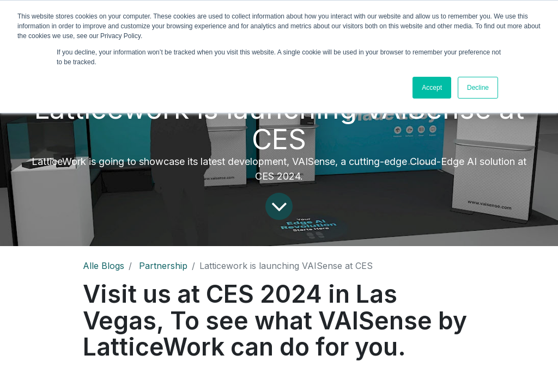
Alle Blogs (104, 266)
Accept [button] (432, 88)
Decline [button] (478, 88)
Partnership (163, 266)
